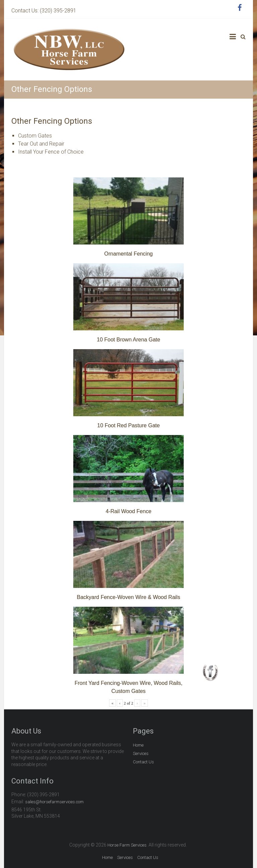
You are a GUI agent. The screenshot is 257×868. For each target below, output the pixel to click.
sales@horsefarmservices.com (54, 802)
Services (141, 753)
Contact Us (143, 762)
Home (138, 745)
